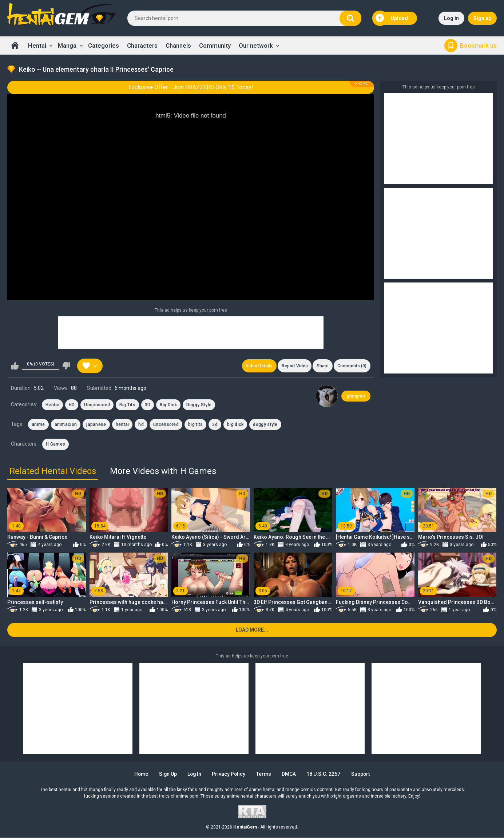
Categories (104, 46)
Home (15, 46)
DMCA (290, 774)
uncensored (166, 425)
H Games (55, 444)
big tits (195, 425)
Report (294, 366)
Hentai (37, 46)
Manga (67, 46)
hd (141, 425)
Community (215, 46)
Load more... (252, 631)
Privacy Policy (229, 774)
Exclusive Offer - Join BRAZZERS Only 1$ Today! (191, 87)
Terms (265, 774)
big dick (235, 425)
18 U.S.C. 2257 (325, 774)
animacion (66, 425)
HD (72, 405)
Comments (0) (352, 366)
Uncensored (97, 405)
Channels (178, 46)
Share (322, 366)
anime (38, 425)
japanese (96, 425)
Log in (451, 18)
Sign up (482, 18)
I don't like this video (66, 366)
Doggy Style (199, 405)
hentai (122, 425)
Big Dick (168, 405)
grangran (356, 396)
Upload (392, 18)
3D (148, 405)
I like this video (15, 366)
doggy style (265, 425)
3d (215, 425)
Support (362, 774)
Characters (142, 46)
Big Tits (127, 405)
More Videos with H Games (163, 471)
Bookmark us (478, 46)
